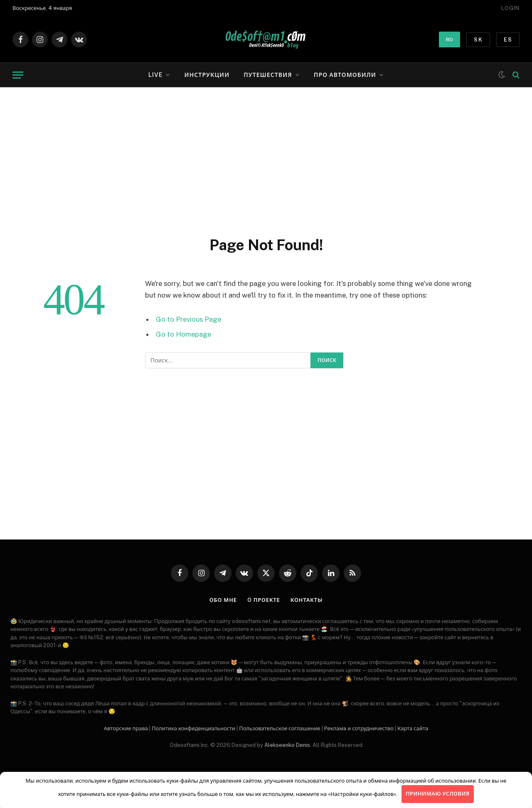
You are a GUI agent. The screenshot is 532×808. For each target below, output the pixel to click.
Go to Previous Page (188, 319)
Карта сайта (413, 728)
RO (450, 39)
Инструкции (207, 75)
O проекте (264, 600)
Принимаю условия (438, 794)
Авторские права (126, 728)
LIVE (155, 75)
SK (478, 40)
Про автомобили (345, 75)
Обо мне (223, 600)
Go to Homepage (183, 334)
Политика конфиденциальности (193, 728)
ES (508, 40)
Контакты (307, 600)
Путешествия (268, 75)
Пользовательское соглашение (280, 728)
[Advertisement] (266, 160)
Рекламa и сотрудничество (359, 728)
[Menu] (18, 75)
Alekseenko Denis (287, 745)
